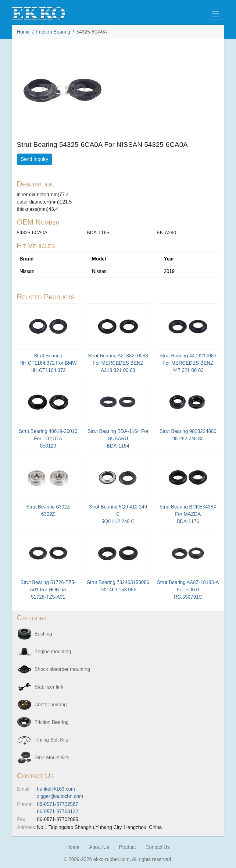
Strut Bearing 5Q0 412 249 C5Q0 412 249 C (118, 514)
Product (127, 847)
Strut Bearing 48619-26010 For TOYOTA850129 (48, 439)
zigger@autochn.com (60, 796)
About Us (99, 847)
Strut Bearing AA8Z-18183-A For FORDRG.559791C (188, 590)
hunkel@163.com (56, 789)
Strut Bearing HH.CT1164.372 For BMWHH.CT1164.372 (48, 363)
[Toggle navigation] (216, 14)
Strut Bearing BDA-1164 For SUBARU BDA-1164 (118, 439)
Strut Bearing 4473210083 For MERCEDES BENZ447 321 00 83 (188, 363)
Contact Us (157, 847)
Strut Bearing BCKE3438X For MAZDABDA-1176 (188, 514)
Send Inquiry (34, 159)
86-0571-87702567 (57, 804)
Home (23, 32)
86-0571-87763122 (57, 811)
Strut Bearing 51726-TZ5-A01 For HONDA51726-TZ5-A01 (48, 590)
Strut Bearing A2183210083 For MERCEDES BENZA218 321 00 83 (118, 363)
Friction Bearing (53, 32)
